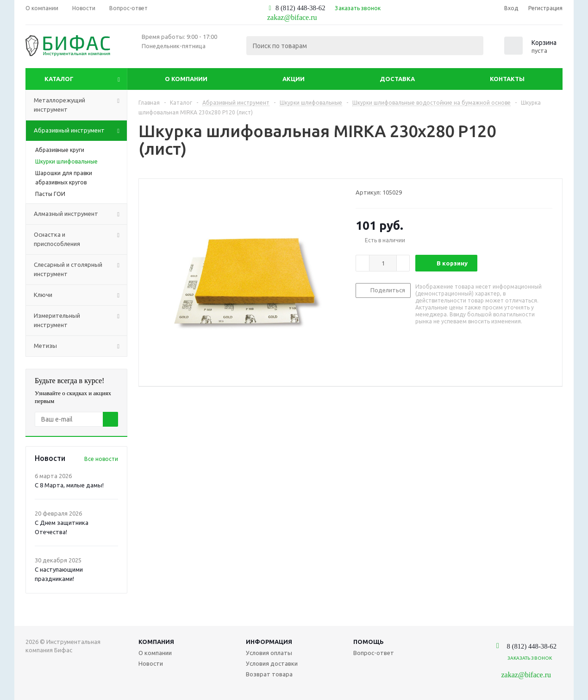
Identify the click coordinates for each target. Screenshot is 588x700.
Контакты (507, 79)
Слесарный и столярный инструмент (80, 270)
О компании (186, 79)
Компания (156, 642)
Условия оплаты (269, 653)
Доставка (397, 79)
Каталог (59, 79)
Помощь (369, 642)
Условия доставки (272, 663)
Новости (151, 663)
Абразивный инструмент (80, 131)
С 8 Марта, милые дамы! (69, 485)
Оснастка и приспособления (80, 240)
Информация (269, 642)
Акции (294, 79)
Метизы (80, 346)
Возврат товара (269, 674)
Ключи (80, 295)
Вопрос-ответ (374, 653)
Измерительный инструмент (80, 321)
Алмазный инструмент (80, 214)
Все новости (101, 459)
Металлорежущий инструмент (80, 105)
